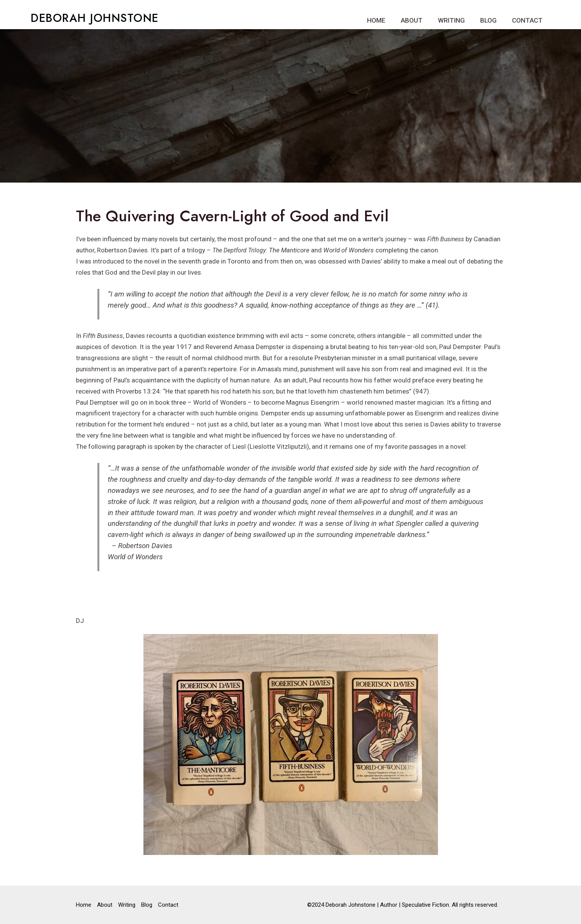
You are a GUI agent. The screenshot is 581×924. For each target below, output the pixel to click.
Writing (451, 20)
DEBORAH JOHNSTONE (95, 18)
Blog (488, 20)
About (412, 20)
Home (376, 20)
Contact (527, 20)
